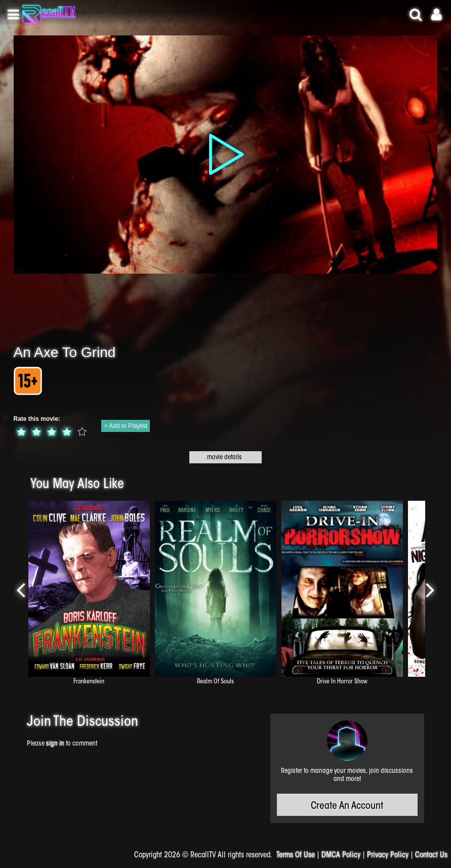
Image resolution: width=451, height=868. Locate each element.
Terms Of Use (296, 856)
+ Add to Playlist (126, 426)
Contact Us (431, 856)
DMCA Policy (341, 856)
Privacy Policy (388, 856)
